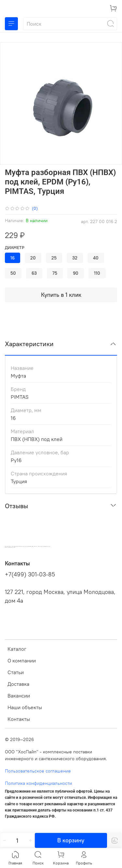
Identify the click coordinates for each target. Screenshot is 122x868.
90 (76, 273)
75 (55, 273)
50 (13, 273)
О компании (22, 660)
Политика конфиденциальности (38, 783)
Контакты (19, 719)
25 (54, 258)
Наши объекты (25, 707)
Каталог (17, 649)
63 (34, 273)
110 (97, 273)
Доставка (18, 684)
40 (96, 258)
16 (13, 258)
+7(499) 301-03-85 (30, 574)
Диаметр (15, 248)
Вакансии (19, 696)
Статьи (16, 672)
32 (75, 258)
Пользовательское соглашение (38, 771)
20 (33, 258)
